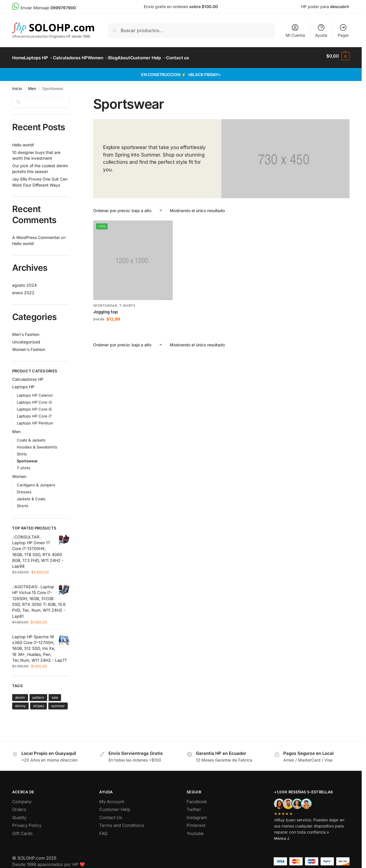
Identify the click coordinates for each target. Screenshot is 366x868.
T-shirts (127, 302)
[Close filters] (71, 96)
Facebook (197, 798)
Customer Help (115, 806)
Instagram (197, 814)
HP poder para (325, 7)
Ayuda (321, 31)
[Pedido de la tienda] (128, 207)
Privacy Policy (27, 822)
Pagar (343, 31)
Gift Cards (22, 830)
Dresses (24, 489)
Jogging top (105, 309)
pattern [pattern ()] (38, 694)
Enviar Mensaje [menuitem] (44, 8)
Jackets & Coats (31, 496)
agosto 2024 (24, 282)
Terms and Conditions (122, 822)
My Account (112, 798)
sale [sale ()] (55, 694)
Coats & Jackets (31, 437)
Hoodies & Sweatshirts (37, 444)
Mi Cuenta (295, 31)
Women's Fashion (29, 346)
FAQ (103, 830)
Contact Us (111, 814)
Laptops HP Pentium (35, 420)
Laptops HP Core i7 (34, 413)
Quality (19, 814)
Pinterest (196, 822)
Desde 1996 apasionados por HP (49, 861)
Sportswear (105, 302)
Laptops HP (23, 384)
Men (32, 85)
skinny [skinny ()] (20, 703)
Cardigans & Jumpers (36, 481)
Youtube (195, 830)
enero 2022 (23, 289)
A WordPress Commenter (36, 234)
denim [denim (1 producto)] (20, 694)
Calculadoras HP (28, 376)
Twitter (194, 806)
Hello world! (23, 142)
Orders (19, 806)
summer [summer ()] (58, 703)
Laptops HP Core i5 (34, 406)
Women (19, 473)
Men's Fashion (26, 331)
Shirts (22, 451)
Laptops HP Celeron (35, 392)
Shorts (23, 503)
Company (22, 798)
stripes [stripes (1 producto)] (38, 703)
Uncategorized (26, 339)
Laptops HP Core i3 (34, 399)
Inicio (17, 85)
